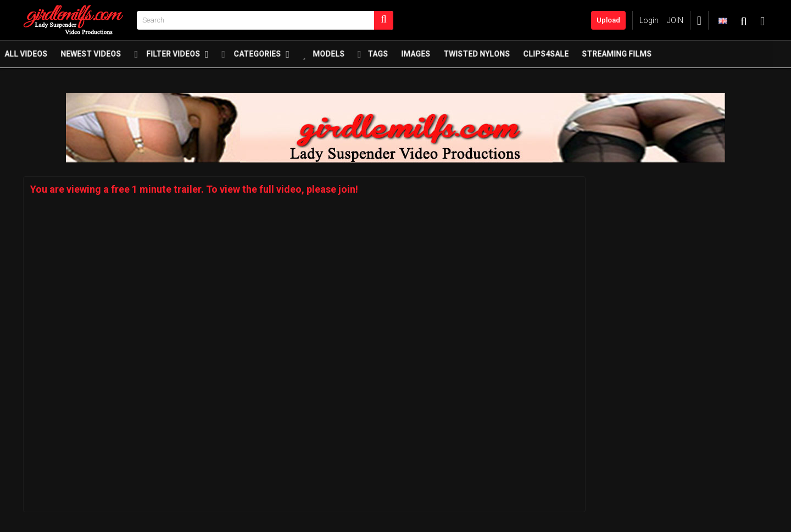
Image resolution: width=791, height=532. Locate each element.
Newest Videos (109, 57)
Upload (608, 20)
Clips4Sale (564, 57)
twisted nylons (495, 57)
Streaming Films (635, 57)
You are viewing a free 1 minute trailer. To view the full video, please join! (194, 189)
